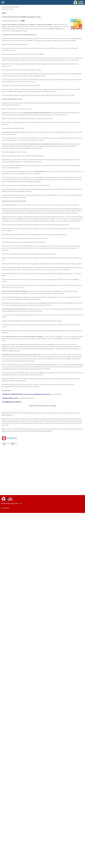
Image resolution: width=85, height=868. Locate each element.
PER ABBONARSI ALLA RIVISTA (12, 402)
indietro (4, 13)
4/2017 (23, 21)
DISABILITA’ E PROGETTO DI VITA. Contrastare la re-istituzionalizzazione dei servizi (26, 394)
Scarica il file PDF (9, 438)
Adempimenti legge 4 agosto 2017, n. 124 (11, 504)
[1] (2, 413)
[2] (26, 31)
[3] (74, 41)
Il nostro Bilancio (5, 508)
